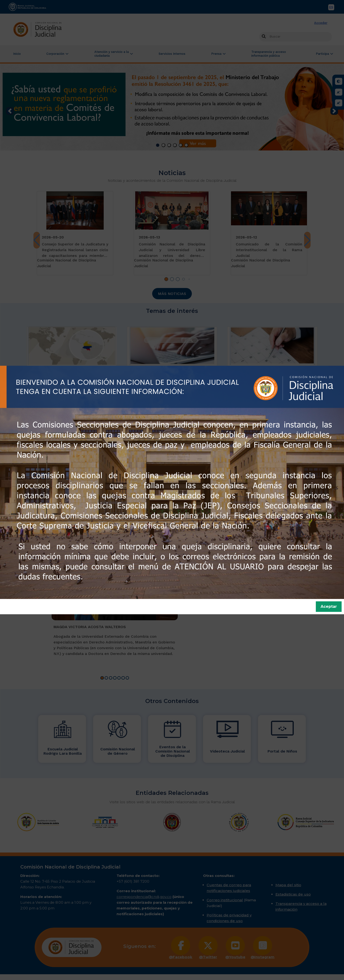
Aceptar (329, 606)
